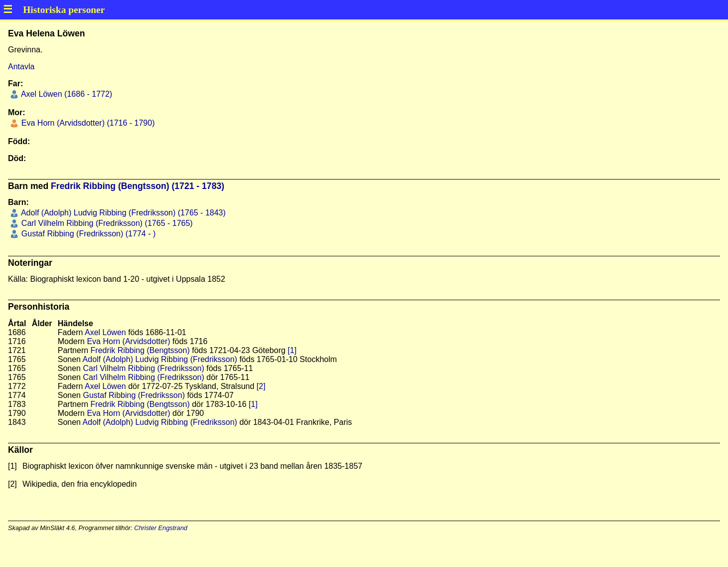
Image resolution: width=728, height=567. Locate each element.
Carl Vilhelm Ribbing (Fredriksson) (143, 368)
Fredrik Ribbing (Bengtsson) (140, 350)
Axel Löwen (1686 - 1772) (66, 94)
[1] (292, 350)
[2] (261, 386)
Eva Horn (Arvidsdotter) (128, 341)
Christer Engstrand (161, 528)
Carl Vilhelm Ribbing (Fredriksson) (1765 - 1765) (106, 223)
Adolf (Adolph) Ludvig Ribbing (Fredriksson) (160, 359)
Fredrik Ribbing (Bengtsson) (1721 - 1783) (138, 186)
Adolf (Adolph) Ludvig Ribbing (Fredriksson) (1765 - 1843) (122, 213)
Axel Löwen (105, 332)
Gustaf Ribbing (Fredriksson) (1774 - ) (87, 234)
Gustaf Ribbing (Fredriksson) (134, 395)
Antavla (21, 67)
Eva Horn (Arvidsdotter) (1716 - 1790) (87, 123)
